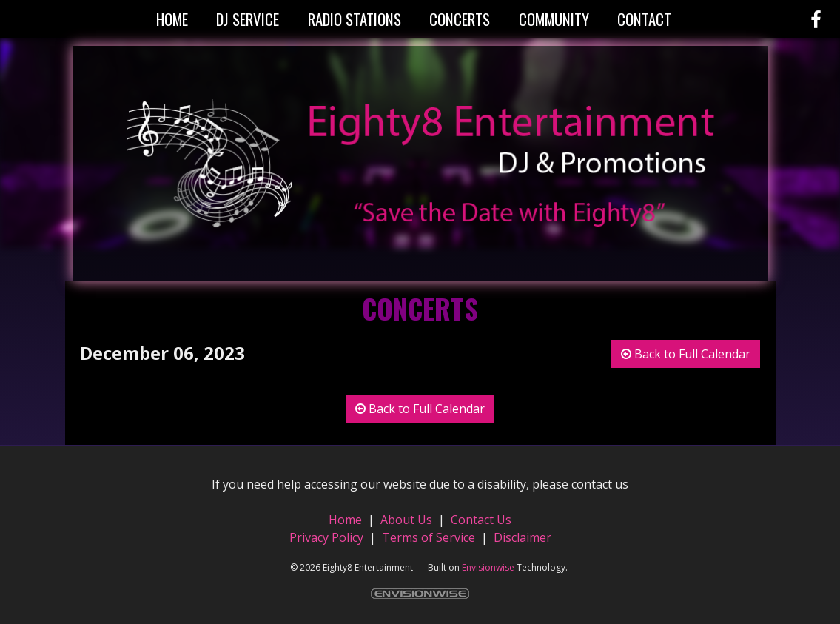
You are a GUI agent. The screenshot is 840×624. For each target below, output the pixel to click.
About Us (406, 520)
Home (347, 520)
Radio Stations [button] (355, 19)
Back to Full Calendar (686, 354)
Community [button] (554, 19)
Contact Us (481, 520)
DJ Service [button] (248, 19)
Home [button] (172, 19)
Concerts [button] (460, 19)
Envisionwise (488, 567)
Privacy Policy (326, 537)
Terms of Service (429, 537)
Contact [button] (644, 19)
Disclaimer (523, 537)
